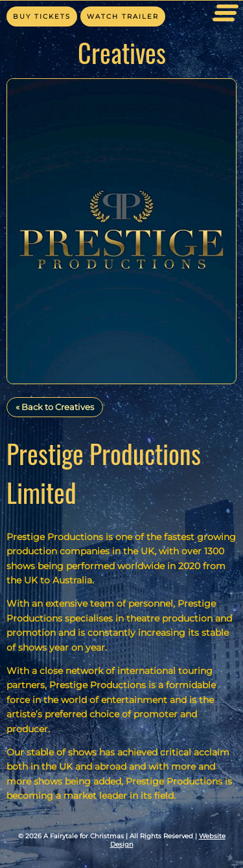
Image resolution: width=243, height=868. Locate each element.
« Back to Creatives (55, 407)
